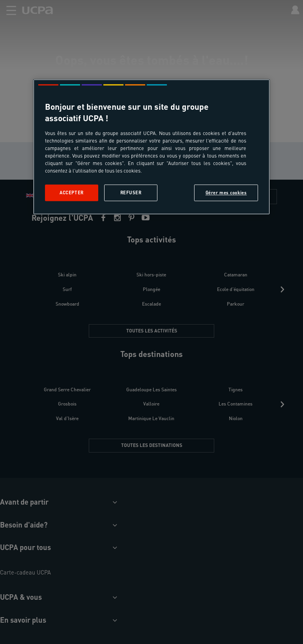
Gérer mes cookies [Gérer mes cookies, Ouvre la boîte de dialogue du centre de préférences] (226, 192)
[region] (151, 147)
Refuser (131, 192)
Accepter (72, 192)
